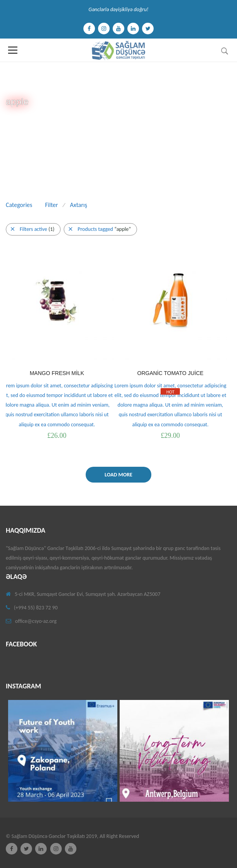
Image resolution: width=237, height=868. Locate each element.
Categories (19, 205)
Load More (118, 475)
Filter (52, 205)
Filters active (33, 229)
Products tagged (100, 229)
